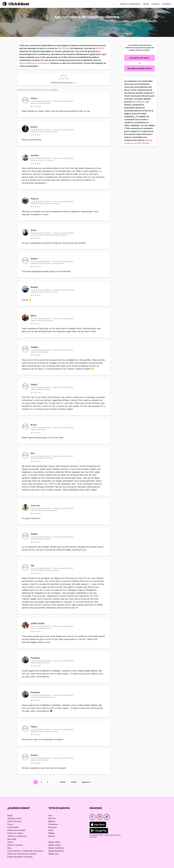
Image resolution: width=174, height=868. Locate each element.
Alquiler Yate (54, 854)
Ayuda (146, 4)
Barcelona (52, 827)
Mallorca (52, 821)
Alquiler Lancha (55, 845)
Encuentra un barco (140, 58)
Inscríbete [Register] (167, 4)
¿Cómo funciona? (14, 821)
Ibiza (50, 815)
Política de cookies (15, 833)
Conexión (156, 4)
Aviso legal (12, 839)
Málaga (51, 833)
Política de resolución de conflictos (22, 854)
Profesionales (13, 827)
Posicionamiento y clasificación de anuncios (25, 851)
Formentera (53, 824)
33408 (63, 782)
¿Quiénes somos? (15, 818)
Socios (10, 842)
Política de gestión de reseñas (20, 857)
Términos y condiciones (17, 836)
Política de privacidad (16, 830)
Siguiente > (86, 782)
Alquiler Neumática (56, 851)
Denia (51, 830)
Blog (9, 848)
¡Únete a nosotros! (15, 845)
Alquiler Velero (54, 842)
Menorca (52, 818)
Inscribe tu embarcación (139, 68)
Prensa (10, 824)
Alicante (52, 836)
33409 (74, 782)
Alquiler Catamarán (56, 848)
